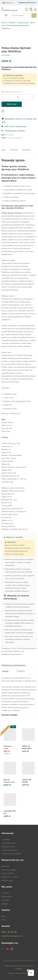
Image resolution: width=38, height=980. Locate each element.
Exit (9, 55)
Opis (4, 150)
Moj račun (5, 893)
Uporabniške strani (9, 843)
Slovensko (8, 3)
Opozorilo (26, 150)
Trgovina (12, 23)
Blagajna (5, 904)
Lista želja (5, 900)
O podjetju (6, 839)
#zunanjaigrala (17, 138)
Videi (4, 920)
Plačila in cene (7, 881)
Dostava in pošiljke (9, 870)
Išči (34, 15)
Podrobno (14, 150)
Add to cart (12, 104)
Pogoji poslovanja (8, 847)
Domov (4, 23)
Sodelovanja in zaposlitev (11, 854)
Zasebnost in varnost (10, 877)
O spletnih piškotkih (9, 850)
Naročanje (5, 866)
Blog (3, 916)
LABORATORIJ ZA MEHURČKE (10, 814)
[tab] (5, 151)
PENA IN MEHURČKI (27, 747)
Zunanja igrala (23, 23)
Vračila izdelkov (8, 873)
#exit (8, 138)
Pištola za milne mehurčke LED (10, 749)
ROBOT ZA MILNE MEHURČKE (27, 782)
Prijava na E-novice (27, 3)
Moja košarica (7, 897)
